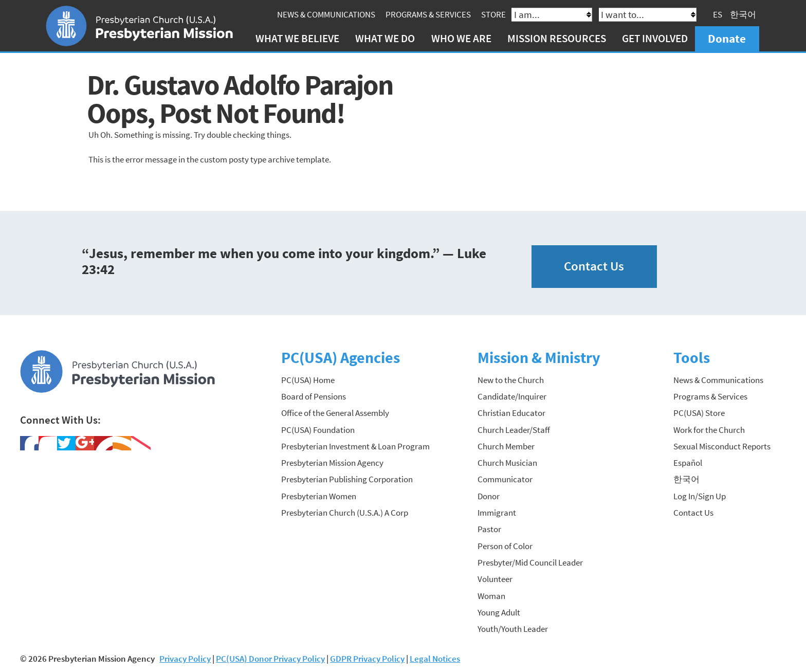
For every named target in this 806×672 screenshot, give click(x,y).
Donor (489, 496)
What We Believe (297, 38)
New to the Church (511, 380)
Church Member (506, 446)
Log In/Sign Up (700, 496)
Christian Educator (511, 413)
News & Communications (326, 14)
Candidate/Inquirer (512, 396)
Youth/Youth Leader (513, 629)
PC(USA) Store (699, 413)
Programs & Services (428, 14)
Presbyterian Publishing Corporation (347, 479)
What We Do (385, 38)
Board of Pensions (314, 396)
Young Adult (499, 612)
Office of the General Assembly (335, 413)
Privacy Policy (185, 659)
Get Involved (655, 38)
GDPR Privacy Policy (367, 659)
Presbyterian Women (319, 496)
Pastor (489, 529)
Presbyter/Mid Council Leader (530, 562)
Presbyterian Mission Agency (332, 463)
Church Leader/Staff (514, 430)
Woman (491, 596)
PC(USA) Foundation (318, 430)
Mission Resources (557, 38)
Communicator (505, 479)
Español (688, 463)
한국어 (743, 14)
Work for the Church (709, 430)
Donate (727, 38)
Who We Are (461, 38)
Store (493, 14)
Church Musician (507, 463)
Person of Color (505, 546)
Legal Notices (435, 659)
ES (718, 14)
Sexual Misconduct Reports (722, 446)
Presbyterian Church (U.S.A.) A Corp (345, 513)
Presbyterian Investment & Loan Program (355, 446)
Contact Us (594, 266)
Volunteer (495, 579)
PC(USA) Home (308, 380)
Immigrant (497, 513)
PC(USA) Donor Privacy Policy (270, 659)
